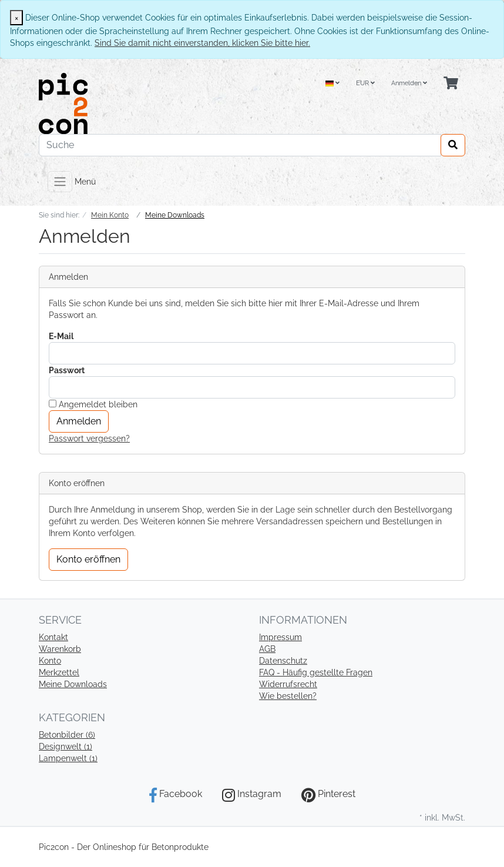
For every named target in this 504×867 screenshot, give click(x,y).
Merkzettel (59, 672)
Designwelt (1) (65, 747)
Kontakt (53, 637)
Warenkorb (60, 649)
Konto (50, 661)
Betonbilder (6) (67, 735)
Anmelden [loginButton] (79, 421)
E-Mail (61, 336)
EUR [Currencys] (365, 83)
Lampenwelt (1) (68, 758)
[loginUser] (252, 353)
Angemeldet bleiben (93, 404)
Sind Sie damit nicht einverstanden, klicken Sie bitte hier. (202, 43)
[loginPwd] (252, 387)
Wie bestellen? (288, 696)
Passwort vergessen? (89, 438)
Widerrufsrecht (288, 684)
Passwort (67, 370)
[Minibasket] (451, 84)
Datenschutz (283, 661)
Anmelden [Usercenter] (409, 83)
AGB (267, 649)
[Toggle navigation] (60, 182)
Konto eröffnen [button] (88, 559)
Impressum (280, 637)
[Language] (332, 84)
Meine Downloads (73, 684)
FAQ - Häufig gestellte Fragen (316, 672)
